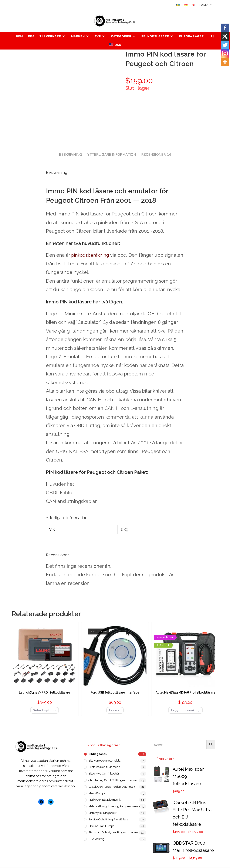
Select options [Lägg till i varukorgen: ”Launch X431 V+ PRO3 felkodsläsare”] (45, 710)
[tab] (71, 155)
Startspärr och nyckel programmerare (113, 832)
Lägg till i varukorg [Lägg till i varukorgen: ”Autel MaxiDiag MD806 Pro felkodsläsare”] (185, 710)
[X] (225, 36)
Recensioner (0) (156, 155)
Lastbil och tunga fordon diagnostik (112, 787)
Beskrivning (71, 155)
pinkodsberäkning (88, 255)
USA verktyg (97, 839)
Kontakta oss (147, 855)
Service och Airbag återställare (108, 819)
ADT (47, 855)
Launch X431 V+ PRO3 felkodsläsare (45, 692)
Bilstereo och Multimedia (104, 767)
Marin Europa (97, 793)
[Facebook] (225, 28)
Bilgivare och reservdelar (105, 761)
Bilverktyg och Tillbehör (104, 774)
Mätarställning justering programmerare (114, 806)
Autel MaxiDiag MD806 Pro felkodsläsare (185, 692)
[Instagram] (225, 53)
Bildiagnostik (98, 754)
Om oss (125, 855)
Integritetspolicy (169, 861)
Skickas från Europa (101, 826)
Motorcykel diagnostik (102, 813)
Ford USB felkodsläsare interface (115, 692)
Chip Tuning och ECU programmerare (113, 780)
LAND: (206, 5)
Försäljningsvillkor (135, 861)
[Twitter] (225, 45)
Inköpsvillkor (173, 855)
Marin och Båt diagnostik (104, 800)
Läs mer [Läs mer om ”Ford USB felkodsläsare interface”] (115, 710)
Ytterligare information (112, 155)
